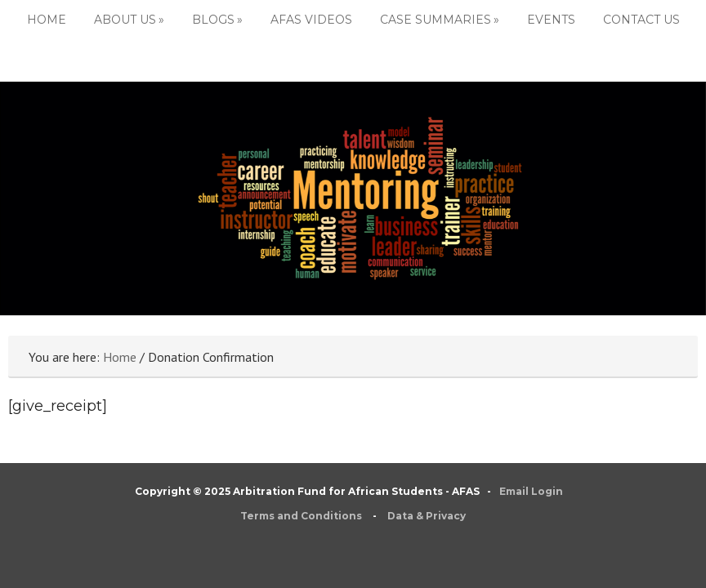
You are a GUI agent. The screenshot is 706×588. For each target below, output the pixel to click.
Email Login (531, 491)
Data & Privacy (427, 516)
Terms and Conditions (301, 516)
